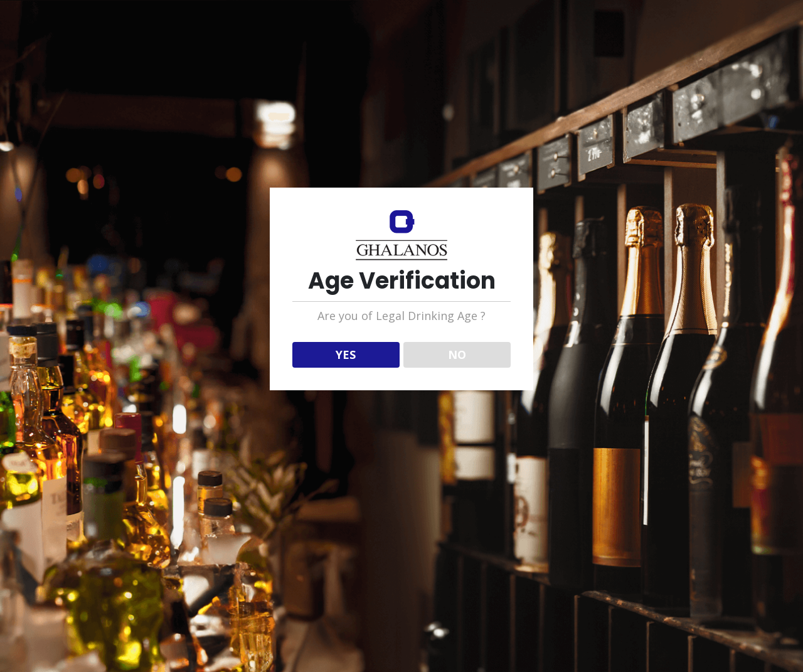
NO (457, 355)
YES (346, 355)
